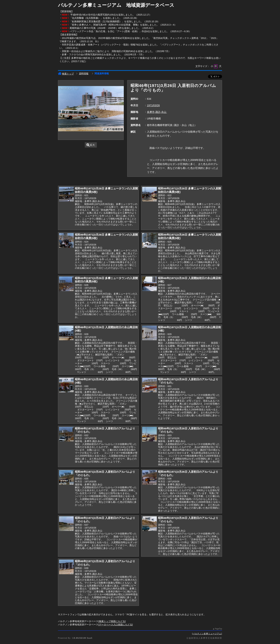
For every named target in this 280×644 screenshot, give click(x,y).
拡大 (91, 145)
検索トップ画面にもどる (112, 621)
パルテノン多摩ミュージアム (207, 634)
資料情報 (84, 74)
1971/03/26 (153, 105)
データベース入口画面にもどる (116, 625)
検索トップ (66, 74)
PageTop (218, 629)
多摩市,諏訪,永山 (157, 112)
